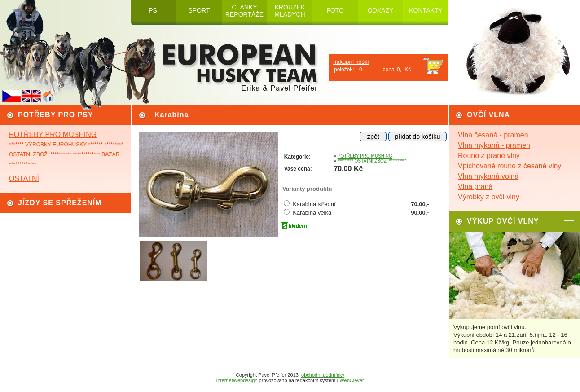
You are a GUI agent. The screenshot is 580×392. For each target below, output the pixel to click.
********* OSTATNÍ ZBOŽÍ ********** (372, 161)
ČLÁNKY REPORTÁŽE (244, 11)
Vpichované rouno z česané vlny (510, 166)
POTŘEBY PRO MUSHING (53, 134)
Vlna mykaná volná (488, 176)
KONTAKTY (426, 10)
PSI (154, 10)
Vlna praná (475, 187)
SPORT (199, 10)
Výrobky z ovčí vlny (489, 197)
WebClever (352, 380)
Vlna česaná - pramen (493, 135)
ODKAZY (381, 10)
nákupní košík (351, 62)
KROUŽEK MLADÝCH (290, 11)
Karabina (171, 115)
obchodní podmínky (323, 375)
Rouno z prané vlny (489, 156)
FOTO (335, 10)
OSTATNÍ (24, 178)
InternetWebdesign (237, 380)
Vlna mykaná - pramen (494, 145)
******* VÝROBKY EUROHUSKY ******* (56, 145)
